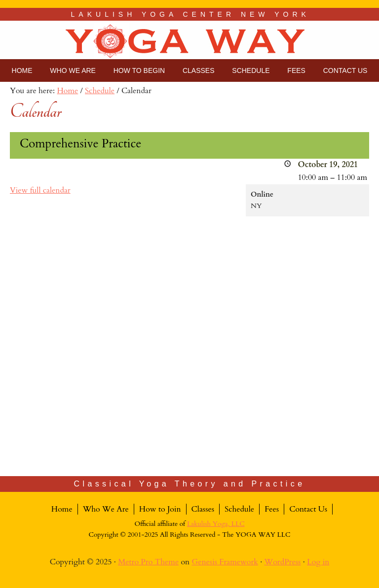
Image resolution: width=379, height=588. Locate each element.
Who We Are (106, 509)
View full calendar (40, 190)
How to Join (160, 509)
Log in (318, 562)
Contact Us (308, 509)
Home (62, 509)
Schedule (239, 509)
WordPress (282, 562)
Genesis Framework (225, 562)
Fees (272, 509)
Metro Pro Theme (148, 562)
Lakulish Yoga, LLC (216, 524)
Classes (203, 509)
